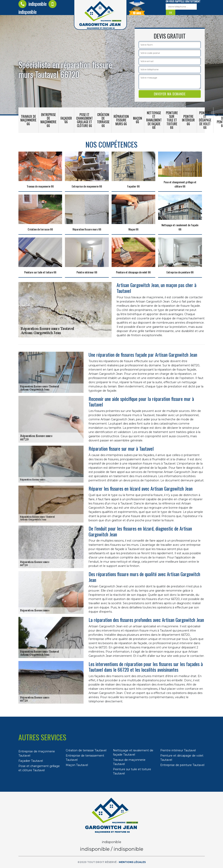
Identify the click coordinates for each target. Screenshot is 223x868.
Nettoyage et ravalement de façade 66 (154, 120)
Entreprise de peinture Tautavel (182, 765)
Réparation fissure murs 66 (121, 120)
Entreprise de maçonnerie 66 (48, 120)
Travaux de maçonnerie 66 (28, 120)
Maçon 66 (138, 120)
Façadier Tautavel (31, 761)
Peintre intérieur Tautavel (178, 750)
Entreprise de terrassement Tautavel (85, 758)
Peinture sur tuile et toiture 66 (172, 120)
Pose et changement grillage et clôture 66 (84, 120)
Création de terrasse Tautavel (86, 750)
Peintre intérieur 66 (188, 120)
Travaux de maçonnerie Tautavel (129, 762)
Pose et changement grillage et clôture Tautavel (39, 768)
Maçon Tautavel (77, 765)
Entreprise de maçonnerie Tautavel (37, 753)
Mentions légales (132, 862)
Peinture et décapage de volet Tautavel (182, 758)
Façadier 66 (66, 120)
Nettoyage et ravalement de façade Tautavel (133, 752)
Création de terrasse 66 (103, 120)
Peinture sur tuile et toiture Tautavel (132, 771)
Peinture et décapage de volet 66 (205, 120)
